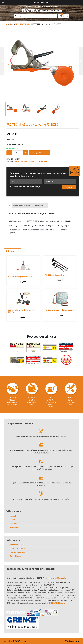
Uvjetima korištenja (31, 187)
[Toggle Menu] (3, 3)
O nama (13, 520)
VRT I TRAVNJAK (22, 24)
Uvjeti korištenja (17, 549)
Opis (8, 205)
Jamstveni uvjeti (17, 545)
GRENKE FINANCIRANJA (55, 603)
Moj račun (37, 7)
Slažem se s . (25, 187)
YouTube (55, 7)
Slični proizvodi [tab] (13, 251)
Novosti (13, 516)
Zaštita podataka (17, 552)
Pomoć (29, 7)
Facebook (46, 7)
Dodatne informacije (22, 205)
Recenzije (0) (41, 205)
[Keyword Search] (34, 16)
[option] (42, 64)
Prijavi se (69, 187)
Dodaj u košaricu (38, 152)
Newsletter (15, 527)
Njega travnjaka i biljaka (24, 161)
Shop (11, 24)
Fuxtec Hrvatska (41, 3)
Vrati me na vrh (72, 641)
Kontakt (13, 523)
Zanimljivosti (15, 556)
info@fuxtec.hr (59, 578)
